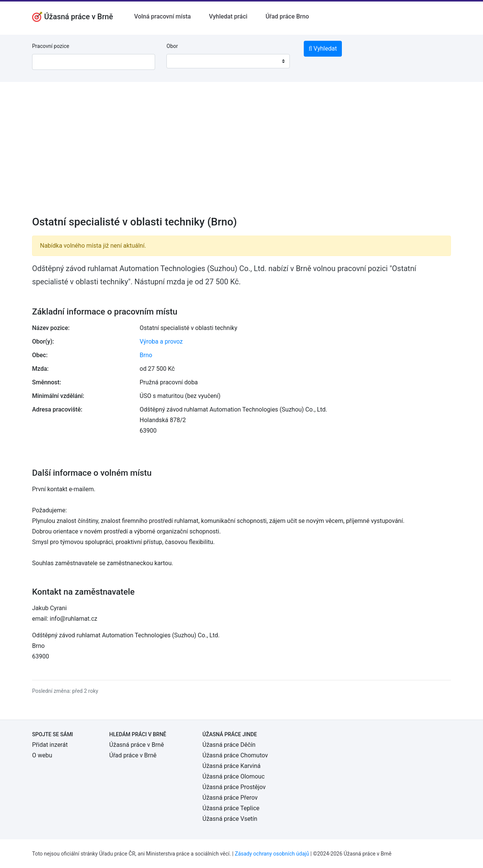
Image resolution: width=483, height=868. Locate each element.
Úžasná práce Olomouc (234, 776)
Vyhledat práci (228, 16)
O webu (42, 755)
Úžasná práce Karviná (232, 766)
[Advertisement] (241, 154)
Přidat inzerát (50, 745)
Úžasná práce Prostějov (234, 787)
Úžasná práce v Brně (137, 745)
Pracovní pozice (51, 46)
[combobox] (228, 61)
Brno (146, 355)
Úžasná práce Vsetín (230, 819)
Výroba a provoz (161, 341)
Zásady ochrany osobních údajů (272, 854)
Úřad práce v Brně (133, 755)
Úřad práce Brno (287, 16)
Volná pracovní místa (162, 16)
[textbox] (182, 61)
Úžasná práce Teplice (231, 808)
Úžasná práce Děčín (229, 745)
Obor (172, 46)
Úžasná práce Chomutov (235, 755)
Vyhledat (323, 49)
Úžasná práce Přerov (230, 798)
